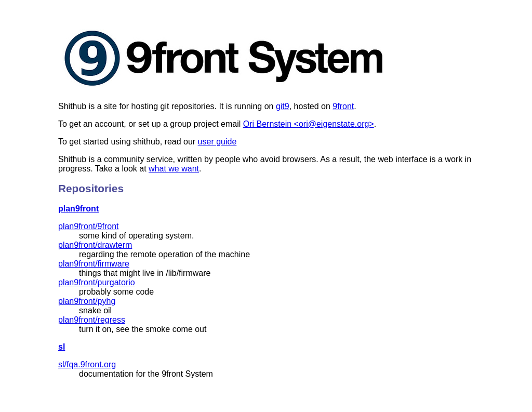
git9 (283, 106)
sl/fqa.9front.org (87, 364)
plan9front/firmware (94, 264)
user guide (217, 142)
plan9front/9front (89, 226)
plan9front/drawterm (95, 245)
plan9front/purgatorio (97, 282)
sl (62, 347)
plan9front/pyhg (87, 301)
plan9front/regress (92, 320)
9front (343, 106)
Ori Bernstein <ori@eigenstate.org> (309, 124)
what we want (174, 169)
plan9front (78, 209)
